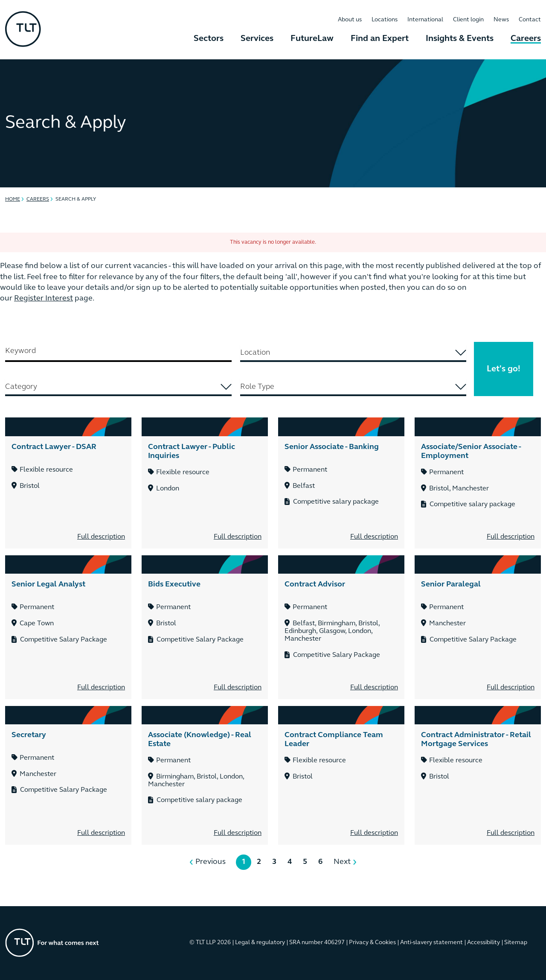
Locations (385, 20)
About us (350, 20)
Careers (526, 39)
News (501, 20)
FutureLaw (312, 39)
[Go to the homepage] (52, 943)
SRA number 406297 (317, 943)
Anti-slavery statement (431, 943)
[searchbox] (353, 353)
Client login (468, 20)
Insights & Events (460, 39)
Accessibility (484, 943)
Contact (530, 20)
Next (342, 862)
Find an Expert (380, 39)
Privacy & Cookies (372, 943)
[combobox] (353, 353)
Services (257, 39)
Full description (101, 537)
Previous (211, 862)
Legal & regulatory (260, 943)
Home (13, 199)
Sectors (209, 39)
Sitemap (516, 943)
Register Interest (44, 299)
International (425, 20)
